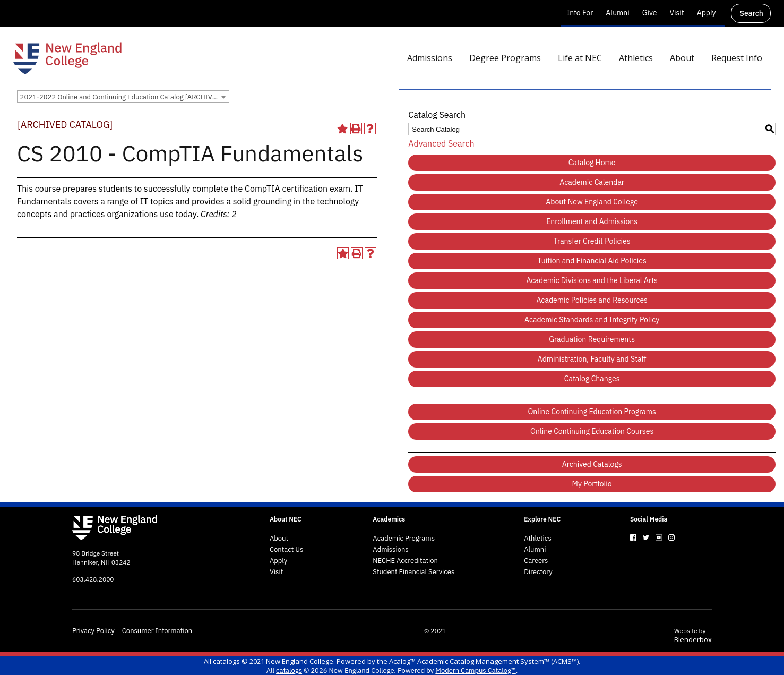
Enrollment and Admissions (592, 221)
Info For (580, 13)
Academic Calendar (592, 182)
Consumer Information (157, 631)
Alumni (617, 13)
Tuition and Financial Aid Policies (592, 261)
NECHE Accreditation (405, 561)
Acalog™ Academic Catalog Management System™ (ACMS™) (484, 661)
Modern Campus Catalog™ (475, 670)
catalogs (226, 661)
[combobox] (123, 97)
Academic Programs (404, 539)
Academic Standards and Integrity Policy (592, 320)
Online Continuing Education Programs (592, 412)
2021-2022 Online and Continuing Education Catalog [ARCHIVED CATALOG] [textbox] (124, 97)
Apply (707, 13)
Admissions (390, 550)
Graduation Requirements (592, 339)
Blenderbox (693, 639)
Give (650, 13)
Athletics (538, 539)
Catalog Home (592, 163)
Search (752, 13)
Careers (536, 561)
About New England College (592, 202)
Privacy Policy (93, 631)
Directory (538, 572)
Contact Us (287, 550)
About (279, 539)
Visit (677, 13)
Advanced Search (441, 143)
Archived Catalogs (592, 464)
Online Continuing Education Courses (592, 431)
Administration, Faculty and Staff (592, 359)
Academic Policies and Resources (592, 300)
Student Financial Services (413, 572)
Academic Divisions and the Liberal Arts (592, 280)
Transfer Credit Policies (592, 241)
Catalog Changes (592, 379)
